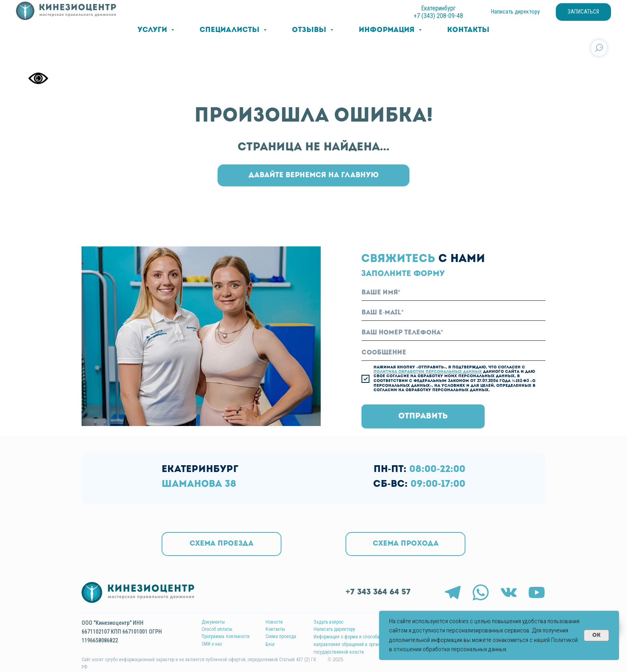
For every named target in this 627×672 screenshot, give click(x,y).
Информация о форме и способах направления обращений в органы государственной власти (348, 644)
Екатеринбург (438, 8)
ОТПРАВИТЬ (423, 416)
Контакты (468, 30)
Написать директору (334, 629)
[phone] (453, 333)
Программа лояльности (226, 636)
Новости (274, 622)
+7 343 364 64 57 (378, 592)
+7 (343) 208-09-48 (438, 16)
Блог (270, 644)
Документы (213, 622)
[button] (405, 544)
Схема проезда (281, 636)
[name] (453, 293)
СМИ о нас (212, 644)
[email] (453, 313)
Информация (388, 30)
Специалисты (231, 30)
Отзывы (310, 30)
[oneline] (453, 353)
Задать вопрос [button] (328, 622)
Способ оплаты (217, 629)
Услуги (153, 30)
